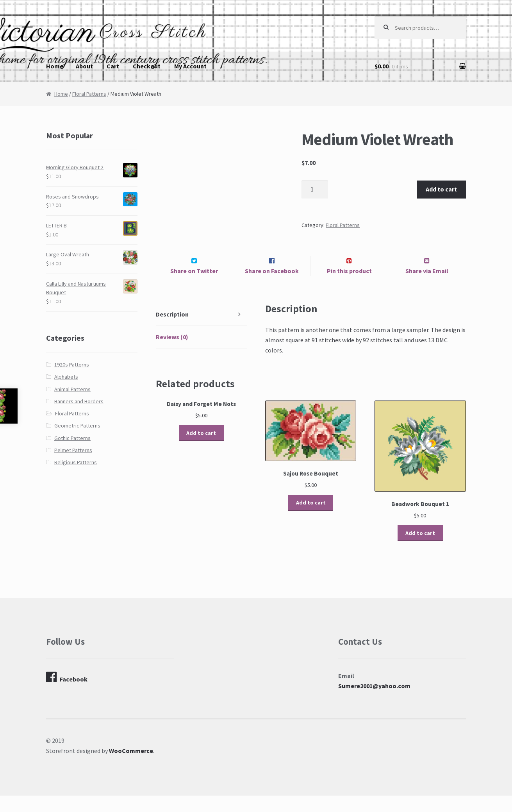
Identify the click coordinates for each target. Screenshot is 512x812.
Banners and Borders (79, 401)
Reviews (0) (172, 354)
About (84, 66)
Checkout (147, 66)
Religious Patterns (76, 462)
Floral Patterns (89, 94)
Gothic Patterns (72, 438)
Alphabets (66, 377)
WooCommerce (131, 767)
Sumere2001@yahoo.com (374, 702)
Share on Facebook (272, 287)
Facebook (67, 694)
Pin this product (349, 287)
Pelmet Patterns (73, 450)
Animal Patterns (72, 389)
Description (172, 331)
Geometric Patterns (77, 426)
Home (55, 66)
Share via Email (427, 287)
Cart (113, 66)
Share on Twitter (194, 287)
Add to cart (441, 189)
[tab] (202, 331)
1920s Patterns (72, 365)
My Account (190, 66)
